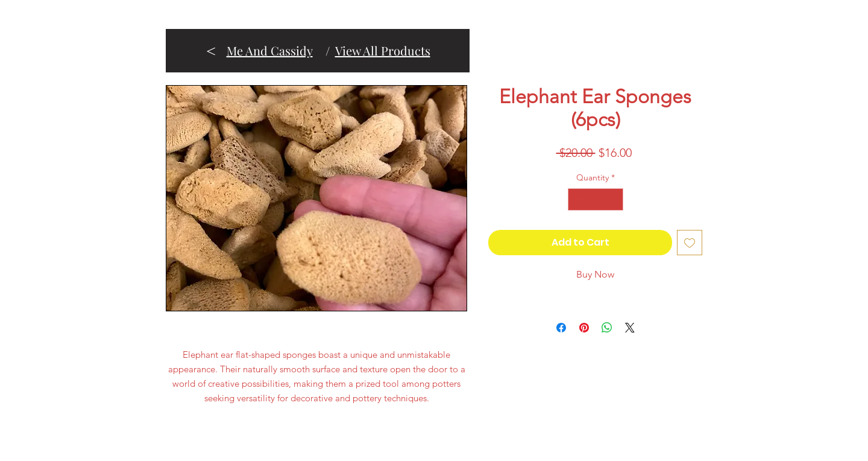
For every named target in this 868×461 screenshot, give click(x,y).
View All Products (383, 50)
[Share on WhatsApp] (607, 328)
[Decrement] (577, 199)
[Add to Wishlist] (690, 243)
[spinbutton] (596, 199)
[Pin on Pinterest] (584, 328)
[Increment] (614, 199)
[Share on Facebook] (561, 328)
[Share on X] (630, 328)
